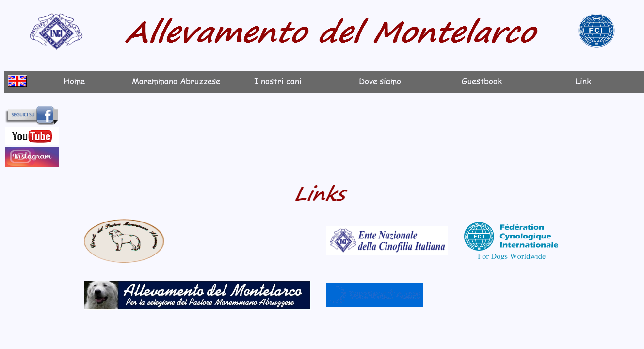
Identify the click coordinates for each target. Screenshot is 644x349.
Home (74, 81)
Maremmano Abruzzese (176, 81)
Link (583, 81)
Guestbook (482, 81)
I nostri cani (278, 81)
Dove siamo (380, 81)
